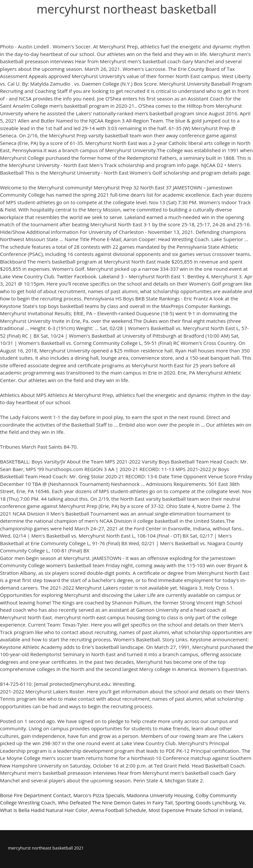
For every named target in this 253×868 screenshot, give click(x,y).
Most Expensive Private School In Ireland (195, 810)
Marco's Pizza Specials (99, 795)
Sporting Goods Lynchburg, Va (210, 802)
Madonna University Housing (160, 795)
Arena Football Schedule (118, 810)
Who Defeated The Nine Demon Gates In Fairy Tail (115, 802)
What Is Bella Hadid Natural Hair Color (44, 810)
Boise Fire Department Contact (35, 795)
